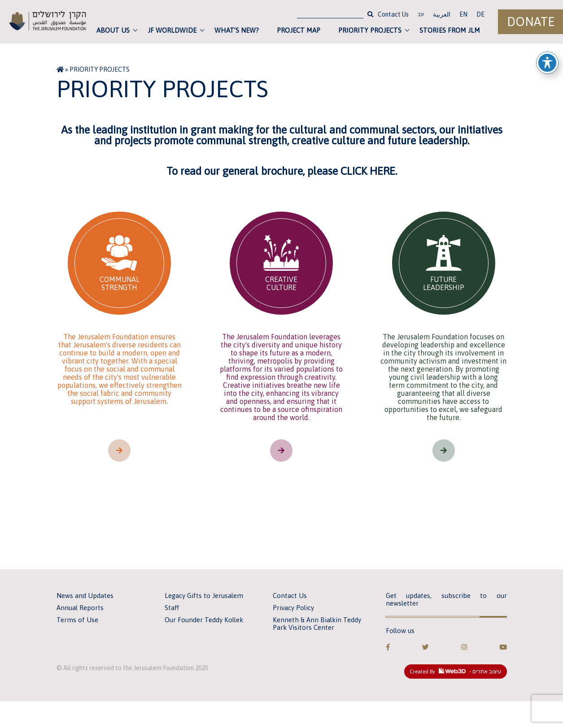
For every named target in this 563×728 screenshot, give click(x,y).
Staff (172, 608)
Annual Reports (80, 608)
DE (480, 14)
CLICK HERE (368, 171)
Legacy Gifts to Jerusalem (204, 596)
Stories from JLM (450, 30)
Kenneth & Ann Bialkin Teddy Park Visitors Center (317, 624)
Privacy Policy (293, 608)
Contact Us (393, 14)
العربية (442, 14)
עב (421, 15)
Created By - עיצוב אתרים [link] (456, 672)
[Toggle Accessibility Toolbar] (547, 59)
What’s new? (237, 30)
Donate (531, 22)
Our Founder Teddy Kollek (204, 620)
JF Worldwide (172, 30)
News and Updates (85, 596)
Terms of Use (77, 620)
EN (463, 14)
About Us (113, 30)
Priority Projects (370, 30)
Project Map (299, 30)
